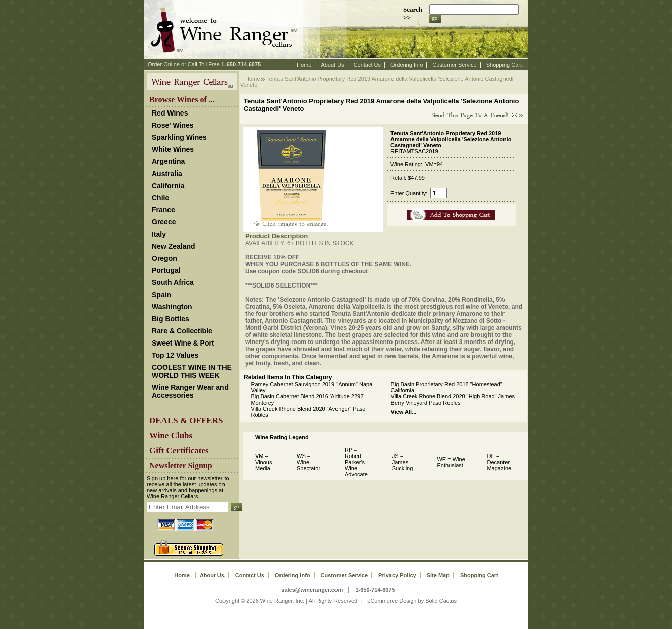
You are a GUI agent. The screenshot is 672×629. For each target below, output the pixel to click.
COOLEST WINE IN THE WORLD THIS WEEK (192, 371)
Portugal (166, 270)
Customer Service (454, 65)
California (168, 186)
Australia (167, 174)
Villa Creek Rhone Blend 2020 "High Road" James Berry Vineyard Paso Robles (453, 399)
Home (304, 65)
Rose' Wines (173, 125)
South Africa (173, 282)
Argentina (168, 161)
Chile (160, 198)
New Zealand (174, 246)
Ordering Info (407, 65)
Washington (172, 307)
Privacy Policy (397, 575)
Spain (161, 295)
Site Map (438, 575)
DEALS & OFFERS (186, 420)
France (163, 210)
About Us (332, 65)
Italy (159, 234)
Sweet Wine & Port (183, 343)
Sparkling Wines (179, 137)
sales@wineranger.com (312, 590)
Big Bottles (171, 319)
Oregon (164, 258)
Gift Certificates (179, 451)
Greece (164, 222)
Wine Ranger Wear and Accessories (190, 391)
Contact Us (367, 65)
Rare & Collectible (182, 331)
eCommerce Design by (396, 601)
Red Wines (170, 113)
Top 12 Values (175, 355)
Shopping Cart (504, 65)
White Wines (173, 149)
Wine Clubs (171, 436)
